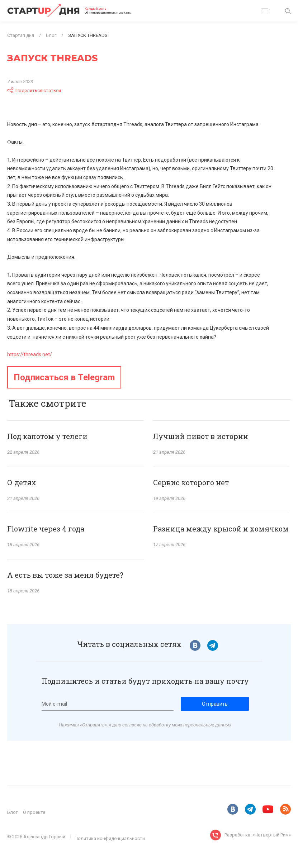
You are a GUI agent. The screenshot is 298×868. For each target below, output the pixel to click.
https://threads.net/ (30, 354)
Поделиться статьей (34, 90)
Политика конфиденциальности (110, 838)
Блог (12, 812)
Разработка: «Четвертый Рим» (258, 835)
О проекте (34, 812)
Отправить (215, 704)
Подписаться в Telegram (64, 377)
